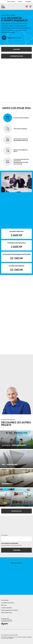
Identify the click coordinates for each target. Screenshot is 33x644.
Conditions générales (6, 608)
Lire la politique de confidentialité (10, 543)
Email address (4, 535)
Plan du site (4, 605)
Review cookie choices (7, 613)
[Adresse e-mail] (16, 539)
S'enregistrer (28, 1)
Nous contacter (11, 1)
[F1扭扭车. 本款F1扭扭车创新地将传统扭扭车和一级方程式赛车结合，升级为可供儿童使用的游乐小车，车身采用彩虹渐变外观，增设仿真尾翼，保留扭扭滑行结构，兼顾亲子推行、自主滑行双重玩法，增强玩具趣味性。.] (16, 497)
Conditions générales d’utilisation (9, 610)
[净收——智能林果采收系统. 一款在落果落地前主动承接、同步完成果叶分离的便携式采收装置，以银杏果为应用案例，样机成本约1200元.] (16, 459)
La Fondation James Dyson (8, 603)
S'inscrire (20, 1)
